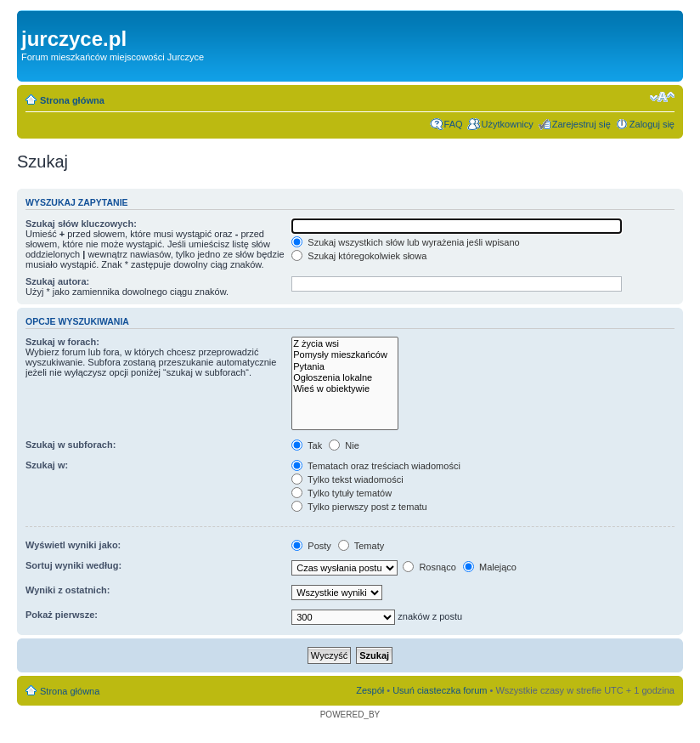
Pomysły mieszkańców (345, 355)
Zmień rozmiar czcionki (662, 97)
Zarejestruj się (581, 124)
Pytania (345, 367)
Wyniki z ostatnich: (68, 590)
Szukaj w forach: (62, 342)
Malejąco (490, 567)
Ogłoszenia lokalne (345, 378)
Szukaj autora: (57, 281)
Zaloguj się (652, 124)
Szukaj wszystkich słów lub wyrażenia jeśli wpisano (405, 242)
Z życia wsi (345, 344)
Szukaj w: (47, 465)
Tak (307, 445)
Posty (311, 546)
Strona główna (72, 100)
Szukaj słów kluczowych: (81, 224)
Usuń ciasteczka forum (440, 690)
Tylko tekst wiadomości (347, 479)
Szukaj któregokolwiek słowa (359, 256)
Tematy (361, 546)
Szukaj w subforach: (71, 445)
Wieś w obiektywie (345, 389)
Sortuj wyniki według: (73, 565)
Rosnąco (429, 567)
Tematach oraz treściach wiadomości (376, 466)
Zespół (370, 690)
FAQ (454, 124)
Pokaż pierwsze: (62, 615)
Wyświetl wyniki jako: (73, 545)
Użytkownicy (508, 124)
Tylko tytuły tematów (342, 493)
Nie (344, 445)
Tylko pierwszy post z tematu (359, 507)
